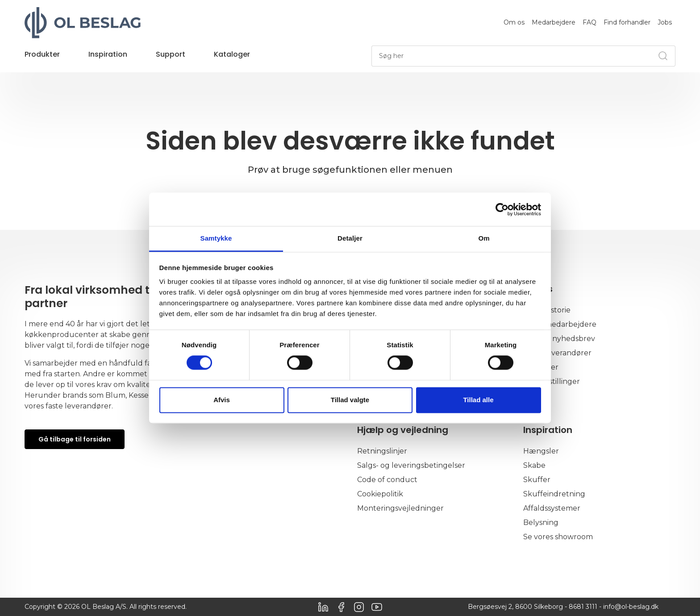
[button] (42, 59)
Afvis (222, 400)
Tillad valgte (350, 400)
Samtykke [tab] (216, 238)
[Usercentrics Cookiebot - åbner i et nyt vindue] (502, 209)
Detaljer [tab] (350, 238)
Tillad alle (478, 400)
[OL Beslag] (83, 23)
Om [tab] (484, 238)
